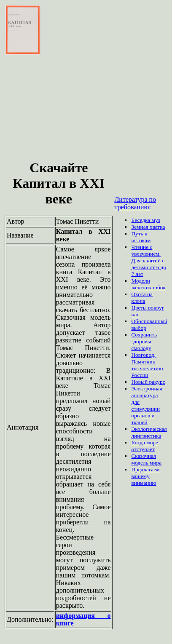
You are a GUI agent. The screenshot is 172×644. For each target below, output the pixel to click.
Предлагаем (145, 469)
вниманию (144, 483)
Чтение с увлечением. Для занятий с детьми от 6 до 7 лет (149, 261)
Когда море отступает (144, 446)
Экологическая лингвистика (149, 432)
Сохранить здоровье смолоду (144, 341)
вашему (140, 476)
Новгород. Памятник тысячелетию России (147, 365)
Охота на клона (142, 298)
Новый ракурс (148, 382)
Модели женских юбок (148, 284)
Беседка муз (145, 220)
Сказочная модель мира (146, 459)
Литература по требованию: (135, 203)
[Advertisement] (59, 109)
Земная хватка (148, 227)
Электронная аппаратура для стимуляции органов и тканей (146, 405)
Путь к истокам (141, 237)
